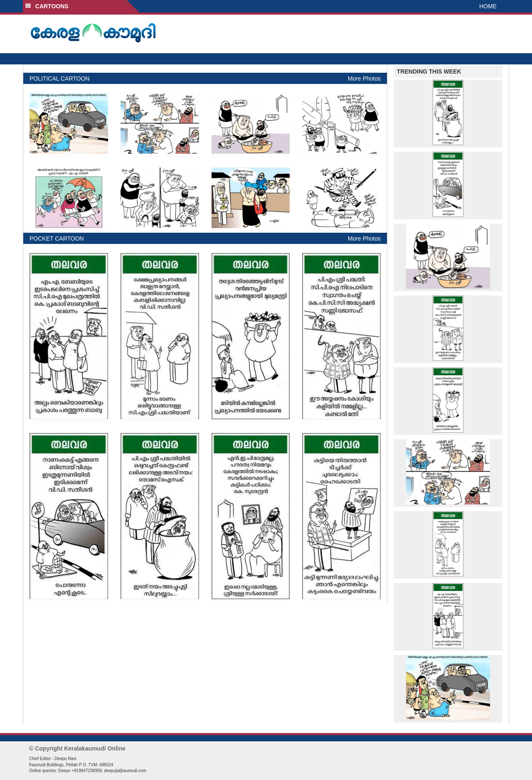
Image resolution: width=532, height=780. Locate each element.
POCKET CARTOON (57, 239)
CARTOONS (47, 6)
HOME (488, 6)
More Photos (364, 79)
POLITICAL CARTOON (59, 79)
